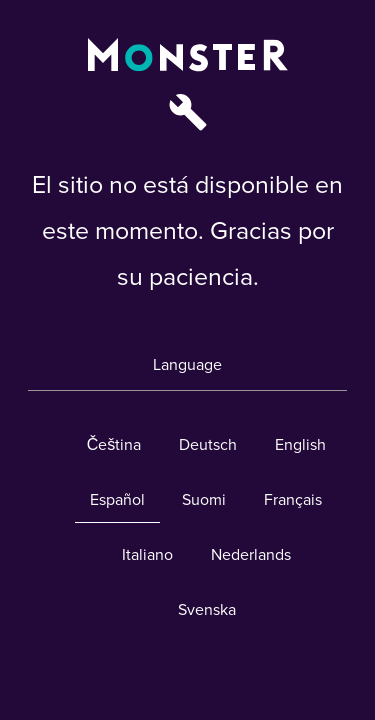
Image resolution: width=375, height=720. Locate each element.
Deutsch (208, 445)
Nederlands (251, 555)
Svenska (207, 610)
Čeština (114, 445)
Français (293, 500)
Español (117, 500)
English (300, 445)
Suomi (204, 500)
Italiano (147, 555)
